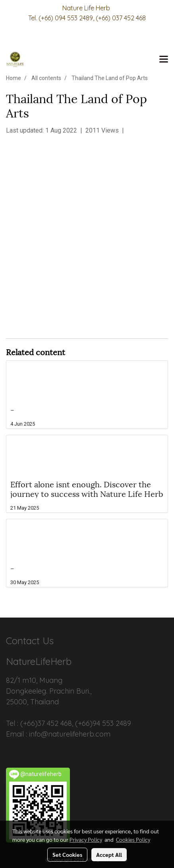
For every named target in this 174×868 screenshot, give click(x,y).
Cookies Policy (133, 839)
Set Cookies (67, 854)
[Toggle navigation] (164, 60)
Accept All (109, 854)
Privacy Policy (86, 839)
